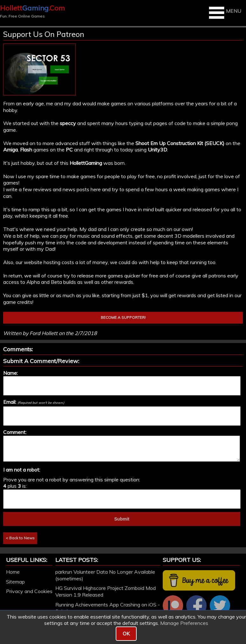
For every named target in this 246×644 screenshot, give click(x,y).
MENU (224, 13)
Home (13, 572)
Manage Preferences (184, 623)
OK (126, 633)
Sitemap (15, 582)
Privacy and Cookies (29, 591)
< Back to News (20, 538)
